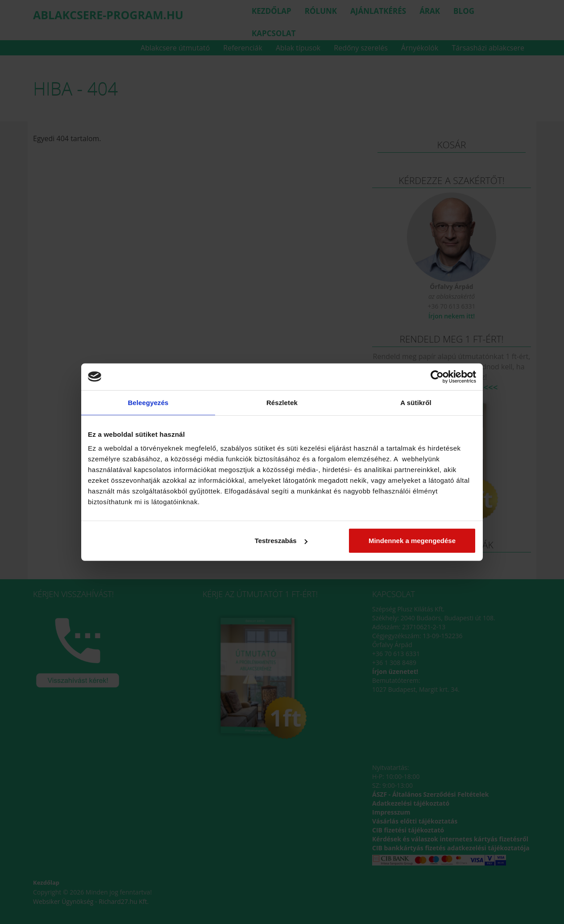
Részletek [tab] (282, 402)
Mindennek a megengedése (412, 541)
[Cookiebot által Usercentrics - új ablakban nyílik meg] (437, 376)
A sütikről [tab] (416, 402)
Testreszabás (281, 541)
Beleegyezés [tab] (148, 402)
